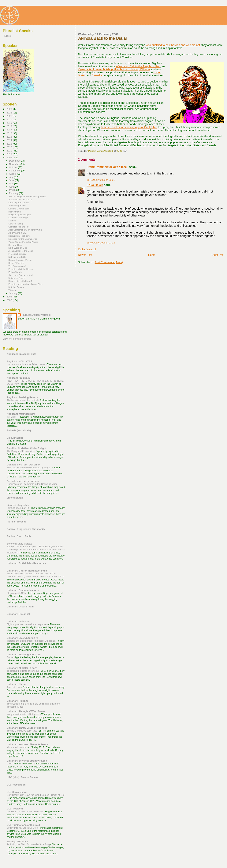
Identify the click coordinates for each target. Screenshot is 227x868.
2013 (9, 144)
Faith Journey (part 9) (18, 508)
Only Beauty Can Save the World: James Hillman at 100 (35, 795)
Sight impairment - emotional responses (27, 624)
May (12, 184)
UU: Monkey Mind (17, 792)
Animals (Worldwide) (19, 430)
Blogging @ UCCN (17, 593)
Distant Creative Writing (20, 260)
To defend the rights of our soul (23, 671)
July (11, 177)
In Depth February (17, 254)
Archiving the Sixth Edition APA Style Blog (28, 844)
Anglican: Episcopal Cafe (21, 354)
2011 (9, 151)
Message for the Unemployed (23, 239)
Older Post (218, 255)
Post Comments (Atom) (109, 262)
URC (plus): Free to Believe (22, 777)
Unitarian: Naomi (16, 684)
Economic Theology (18, 218)
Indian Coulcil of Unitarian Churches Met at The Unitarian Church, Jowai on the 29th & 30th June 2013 (35, 575)
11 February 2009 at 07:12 (101, 243)
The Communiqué (17, 266)
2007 (9, 300)
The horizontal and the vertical (23, 400)
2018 (9, 126)
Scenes (12, 221)
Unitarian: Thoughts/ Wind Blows (26, 711)
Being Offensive (16, 263)
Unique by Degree (17, 278)
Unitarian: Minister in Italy (22, 668)
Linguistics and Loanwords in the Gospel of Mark (32, 484)
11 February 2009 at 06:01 (101, 180)
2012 (9, 147)
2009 (9, 157)
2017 (9, 130)
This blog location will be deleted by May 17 (29, 468)
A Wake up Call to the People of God (138, 66)
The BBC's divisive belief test (22, 731)
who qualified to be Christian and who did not (173, 45)
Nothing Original (16, 287)
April (12, 187)
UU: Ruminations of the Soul (23, 825)
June (12, 180)
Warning (12, 290)
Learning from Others (19, 203)
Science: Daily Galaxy (19, 544)
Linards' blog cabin (18, 505)
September (15, 171)
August (13, 174)
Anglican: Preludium (19, 378)
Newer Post (85, 255)
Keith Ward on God (18, 248)
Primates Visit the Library (21, 269)
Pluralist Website (17, 522)
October (14, 167)
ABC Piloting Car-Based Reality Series (27, 196)
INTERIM (12, 417)
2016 (9, 133)
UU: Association (16, 785)
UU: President (15, 809)
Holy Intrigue (15, 212)
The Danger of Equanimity (20, 451)
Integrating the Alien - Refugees (23, 714)
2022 (9, 113)
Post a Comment (87, 249)
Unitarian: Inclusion (18, 621)
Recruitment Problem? (19, 236)
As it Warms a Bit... (18, 233)
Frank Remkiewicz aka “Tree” (107, 167)
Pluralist (7, 36)
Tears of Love (14, 687)
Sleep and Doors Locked (20, 275)
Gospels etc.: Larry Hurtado (23, 481)
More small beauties (17, 747)
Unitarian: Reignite (18, 701)
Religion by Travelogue (20, 214)
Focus (10, 657)
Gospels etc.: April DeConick (23, 465)
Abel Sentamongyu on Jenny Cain (25, 230)
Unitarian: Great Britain (20, 607)
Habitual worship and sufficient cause (26, 364)
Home (152, 255)
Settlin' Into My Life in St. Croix (23, 828)
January (14, 293)
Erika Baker (95, 185)
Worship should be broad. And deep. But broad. (31, 641)
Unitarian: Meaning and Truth (24, 654)
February (14, 193)
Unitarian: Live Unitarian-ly (22, 638)
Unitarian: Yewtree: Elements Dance (28, 744)
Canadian (98, 75)
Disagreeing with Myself (20, 281)
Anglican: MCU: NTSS (19, 361)
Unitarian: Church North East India (27, 571)
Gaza (10, 764)
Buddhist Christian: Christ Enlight (26, 448)
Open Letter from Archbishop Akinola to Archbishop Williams (114, 69)
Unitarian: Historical (18, 614)
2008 (9, 297)
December (15, 161)
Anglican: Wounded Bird (21, 414)
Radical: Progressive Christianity (26, 529)
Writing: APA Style (17, 841)
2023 (9, 109)
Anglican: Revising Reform (22, 397)
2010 (9, 154)
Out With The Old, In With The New (25, 812)
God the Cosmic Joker (19, 209)
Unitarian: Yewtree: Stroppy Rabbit (27, 761)
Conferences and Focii (19, 227)
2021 (9, 116)
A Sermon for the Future (20, 199)
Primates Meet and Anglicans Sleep (26, 284)
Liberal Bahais (15, 498)
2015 (9, 137)
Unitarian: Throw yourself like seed (27, 728)
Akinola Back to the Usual (21, 251)
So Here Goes (15, 245)
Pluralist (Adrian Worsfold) (36, 315)
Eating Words (15, 272)
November (15, 164)
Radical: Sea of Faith (19, 536)
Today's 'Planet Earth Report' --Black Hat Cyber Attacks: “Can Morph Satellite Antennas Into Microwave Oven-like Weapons (36, 550)
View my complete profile (17, 339)
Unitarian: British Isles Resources (26, 563)
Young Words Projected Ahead (23, 242)
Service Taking (15, 224)
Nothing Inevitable (17, 257)
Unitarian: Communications (23, 590)
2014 (9, 140)
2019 (9, 123)
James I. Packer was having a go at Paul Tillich (129, 127)
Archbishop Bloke (17, 206)
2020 (9, 119)
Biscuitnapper (15, 438)
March (13, 190)
